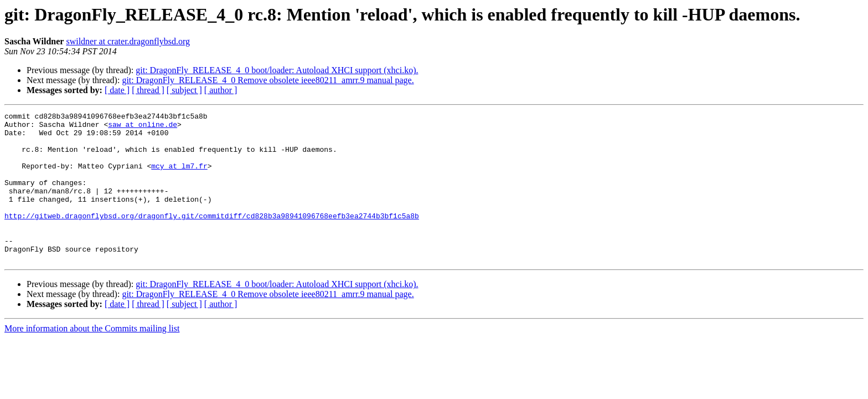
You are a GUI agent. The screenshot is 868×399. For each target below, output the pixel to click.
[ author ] (221, 90)
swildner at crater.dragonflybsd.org (128, 41)
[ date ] (117, 90)
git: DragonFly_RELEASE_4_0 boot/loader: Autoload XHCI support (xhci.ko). (277, 70)
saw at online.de (143, 127)
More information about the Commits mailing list (92, 358)
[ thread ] (148, 90)
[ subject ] (184, 90)
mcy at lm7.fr (179, 177)
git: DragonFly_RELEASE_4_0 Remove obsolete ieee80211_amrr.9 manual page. (268, 80)
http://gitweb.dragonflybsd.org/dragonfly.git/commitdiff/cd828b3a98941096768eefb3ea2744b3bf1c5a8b (212, 237)
